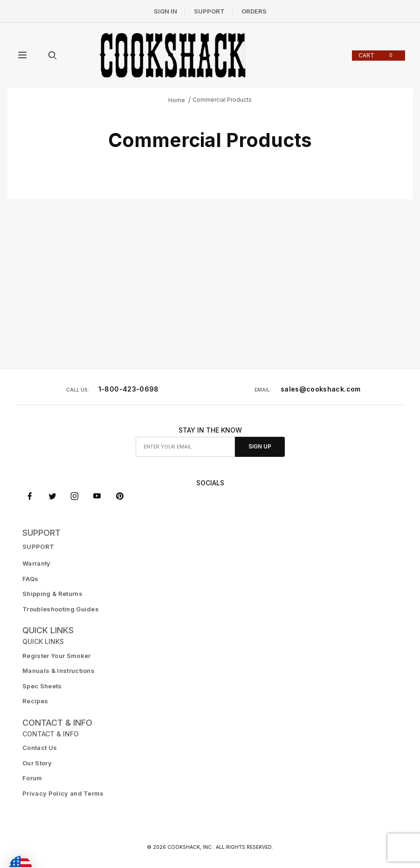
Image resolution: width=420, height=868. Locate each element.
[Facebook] (30, 496)
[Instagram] (75, 496)
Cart (377, 55)
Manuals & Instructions (59, 671)
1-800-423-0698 (129, 389)
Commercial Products (222, 100)
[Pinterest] (120, 496)
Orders (254, 11)
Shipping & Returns (52, 594)
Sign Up (260, 447)
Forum (32, 778)
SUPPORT (41, 533)
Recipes (35, 701)
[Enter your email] (186, 447)
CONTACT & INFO (57, 723)
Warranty (37, 563)
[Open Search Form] (52, 56)
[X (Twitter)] (52, 496)
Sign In (165, 11)
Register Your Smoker (57, 656)
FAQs (30, 579)
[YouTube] (97, 496)
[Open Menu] (22, 56)
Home (177, 100)
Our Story (37, 763)
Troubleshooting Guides (61, 609)
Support (209, 11)
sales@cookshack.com (321, 389)
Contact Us (40, 748)
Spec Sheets (42, 686)
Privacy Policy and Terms (63, 793)
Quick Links (48, 630)
